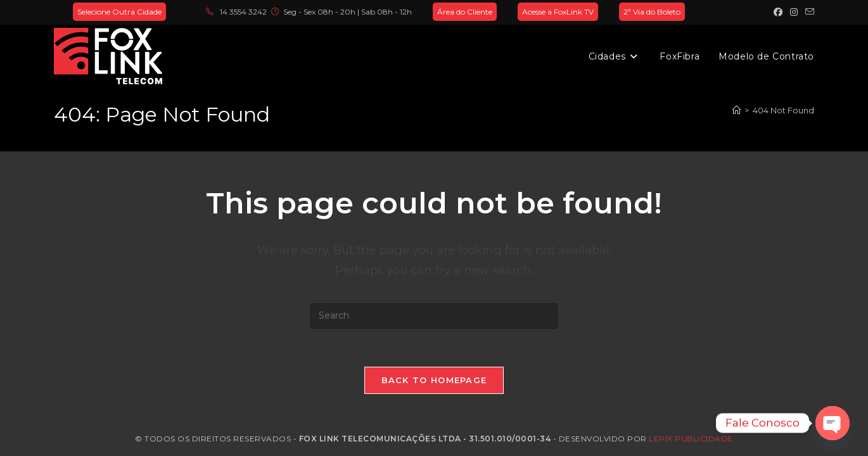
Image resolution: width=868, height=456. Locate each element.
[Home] (737, 110)
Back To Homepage (434, 380)
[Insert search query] (434, 316)
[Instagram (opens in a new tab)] (794, 12)
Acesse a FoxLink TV (558, 12)
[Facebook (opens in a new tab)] (778, 12)
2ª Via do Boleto (652, 12)
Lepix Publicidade (691, 439)
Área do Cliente (465, 12)
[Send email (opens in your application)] (808, 12)
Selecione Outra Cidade (119, 12)
